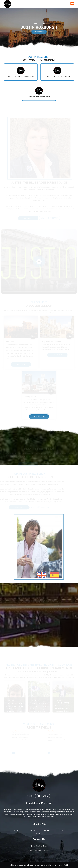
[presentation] (3, 742)
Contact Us (39, 833)
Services (46, 830)
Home (17, 830)
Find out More (39, 33)
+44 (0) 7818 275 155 (39, 851)
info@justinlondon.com (39, 846)
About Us (32, 830)
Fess (61, 830)
